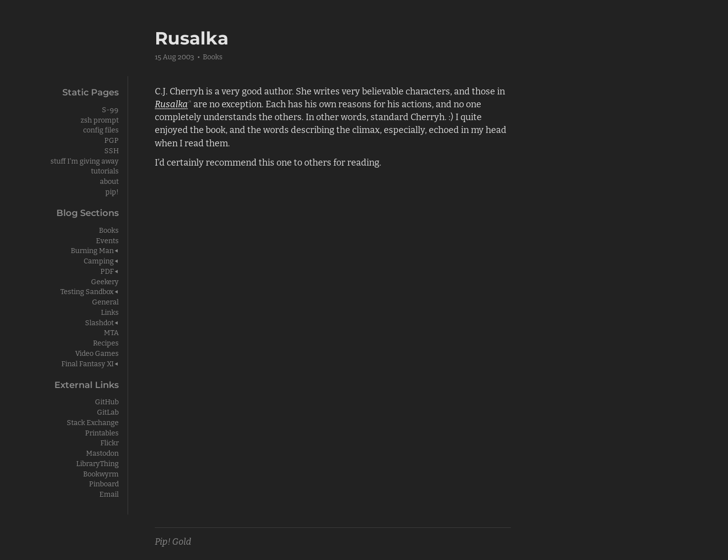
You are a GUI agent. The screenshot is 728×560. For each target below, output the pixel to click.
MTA (111, 332)
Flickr (110, 442)
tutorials (105, 170)
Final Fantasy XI (88, 363)
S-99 (110, 109)
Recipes (106, 342)
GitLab (108, 411)
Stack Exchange (93, 422)
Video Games (97, 353)
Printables (102, 432)
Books (213, 56)
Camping (99, 260)
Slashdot (99, 322)
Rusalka (171, 103)
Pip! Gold (173, 541)
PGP (112, 140)
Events (107, 240)
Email (109, 494)
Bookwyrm (101, 473)
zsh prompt (100, 119)
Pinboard (104, 483)
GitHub (107, 401)
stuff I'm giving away (85, 160)
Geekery (105, 281)
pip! (112, 191)
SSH (112, 150)
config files (101, 129)
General (105, 301)
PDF (107, 271)
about (109, 181)
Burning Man (92, 250)
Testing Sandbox (87, 291)
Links (110, 312)
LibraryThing (97, 463)
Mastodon (102, 452)
